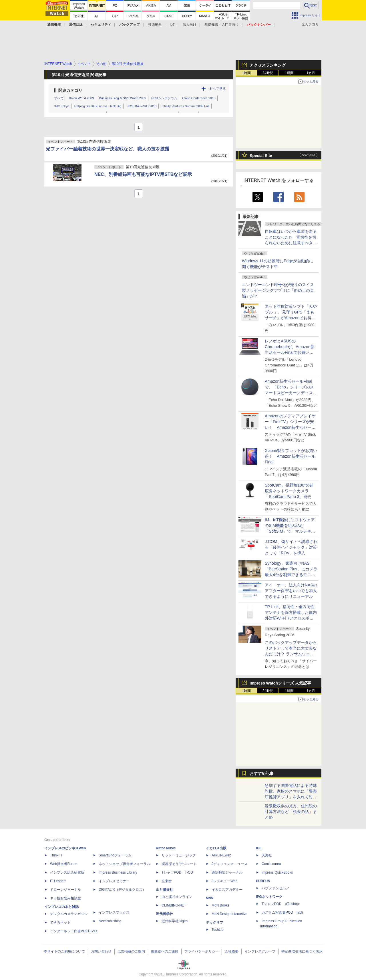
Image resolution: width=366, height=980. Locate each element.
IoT (172, 25)
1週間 (290, 73)
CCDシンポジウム (164, 98)
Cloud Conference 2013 (199, 98)
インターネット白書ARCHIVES (74, 931)
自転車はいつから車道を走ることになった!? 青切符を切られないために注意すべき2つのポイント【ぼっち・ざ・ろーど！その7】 (291, 243)
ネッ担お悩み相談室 (65, 898)
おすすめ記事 (262, 773)
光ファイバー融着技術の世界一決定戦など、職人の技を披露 (108, 149)
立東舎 (167, 881)
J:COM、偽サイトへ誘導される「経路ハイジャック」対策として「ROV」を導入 (291, 547)
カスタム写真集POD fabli (282, 912)
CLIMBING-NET (174, 905)
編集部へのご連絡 (165, 951)
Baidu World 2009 (81, 98)
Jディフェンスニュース (230, 864)
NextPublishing (110, 921)
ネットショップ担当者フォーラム (124, 864)
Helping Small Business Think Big (98, 106)
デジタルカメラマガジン (69, 914)
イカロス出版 (216, 848)
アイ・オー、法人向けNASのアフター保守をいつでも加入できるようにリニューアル (291, 591)
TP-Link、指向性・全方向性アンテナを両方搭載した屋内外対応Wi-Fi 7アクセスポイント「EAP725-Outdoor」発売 (291, 618)
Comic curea (271, 864)
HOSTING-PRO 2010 (141, 106)
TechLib (217, 930)
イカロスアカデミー (227, 890)
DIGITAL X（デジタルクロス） (122, 890)
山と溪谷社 (164, 890)
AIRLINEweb (221, 855)
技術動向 (155, 25)
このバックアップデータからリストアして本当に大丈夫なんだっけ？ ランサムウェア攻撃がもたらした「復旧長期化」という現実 (291, 654)
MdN (210, 898)
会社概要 (232, 951)
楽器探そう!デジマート (179, 864)
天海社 (267, 855)
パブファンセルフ (275, 888)
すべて (59, 98)
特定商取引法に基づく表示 (302, 951)
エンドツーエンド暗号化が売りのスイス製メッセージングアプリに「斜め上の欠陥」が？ (278, 290)
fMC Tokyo (62, 106)
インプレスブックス (114, 912)
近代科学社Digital (175, 921)
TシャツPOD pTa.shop (280, 904)
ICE (259, 848)
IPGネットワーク (269, 897)
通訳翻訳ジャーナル (227, 872)
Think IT (56, 855)
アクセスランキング (268, 65)
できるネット (60, 923)
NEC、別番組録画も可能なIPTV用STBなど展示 (143, 174)
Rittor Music (166, 848)
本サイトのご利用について (64, 951)
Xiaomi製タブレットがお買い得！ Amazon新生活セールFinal (291, 456)
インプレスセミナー (114, 881)
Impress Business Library (118, 872)
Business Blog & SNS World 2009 (123, 98)
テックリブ (214, 923)
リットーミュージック (179, 855)
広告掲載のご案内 (131, 951)
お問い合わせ (101, 951)
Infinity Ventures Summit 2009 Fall (185, 106)
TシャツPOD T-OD (177, 872)
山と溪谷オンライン (177, 897)
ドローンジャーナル (65, 890)
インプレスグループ (260, 951)
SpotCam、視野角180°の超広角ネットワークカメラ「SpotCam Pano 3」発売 (289, 491)
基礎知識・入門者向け (222, 25)
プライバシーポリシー (202, 951)
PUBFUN (263, 881)
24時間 (268, 73)
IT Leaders (58, 881)
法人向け (190, 25)
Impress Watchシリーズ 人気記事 (280, 683)
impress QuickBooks (277, 872)
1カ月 (311, 73)
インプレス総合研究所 (67, 872)
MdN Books (220, 905)
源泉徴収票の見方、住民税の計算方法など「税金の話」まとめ (291, 812)
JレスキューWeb (224, 881)
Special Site (261, 156)
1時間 (247, 73)
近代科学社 (164, 914)
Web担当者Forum (64, 864)
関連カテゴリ (70, 90)
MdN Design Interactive (229, 914)
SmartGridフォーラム (115, 855)
